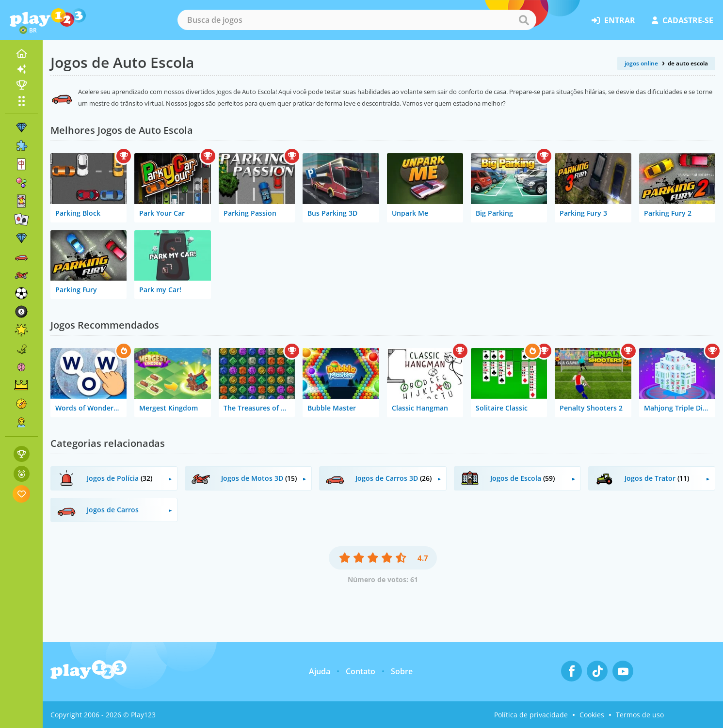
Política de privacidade (531, 715)
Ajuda (320, 671)
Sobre (402, 671)
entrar (613, 20)
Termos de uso (640, 715)
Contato (361, 671)
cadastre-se (683, 20)
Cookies (592, 715)
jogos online (641, 63)
